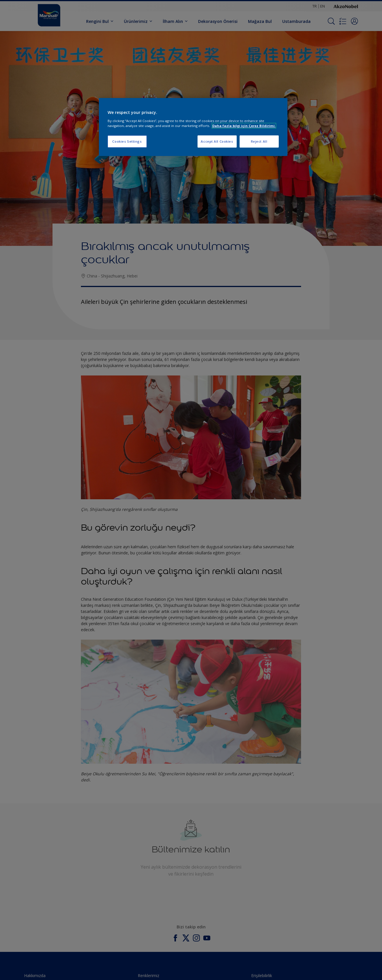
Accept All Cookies (217, 141)
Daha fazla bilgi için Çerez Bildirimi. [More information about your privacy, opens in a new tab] (244, 126)
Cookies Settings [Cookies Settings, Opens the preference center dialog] (127, 141)
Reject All (259, 141)
